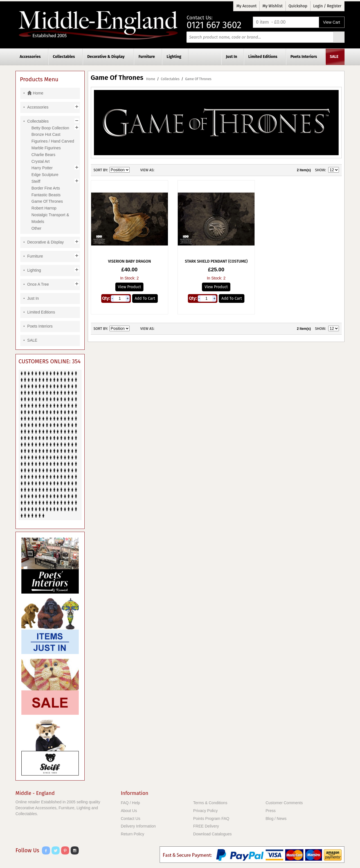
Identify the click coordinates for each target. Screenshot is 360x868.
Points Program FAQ (211, 819)
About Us (129, 811)
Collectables (170, 79)
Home (151, 79)
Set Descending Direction (135, 170)
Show (320, 170)
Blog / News (276, 819)
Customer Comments (284, 803)
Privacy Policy (205, 811)
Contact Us (130, 819)
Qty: (106, 298)
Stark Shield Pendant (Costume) (216, 261)
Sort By (100, 170)
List (170, 170)
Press (271, 811)
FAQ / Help (130, 803)
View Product (129, 287)
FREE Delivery (206, 826)
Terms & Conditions (210, 803)
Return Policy (132, 834)
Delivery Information (138, 826)
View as (147, 170)
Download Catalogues (212, 834)
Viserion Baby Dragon (130, 261)
